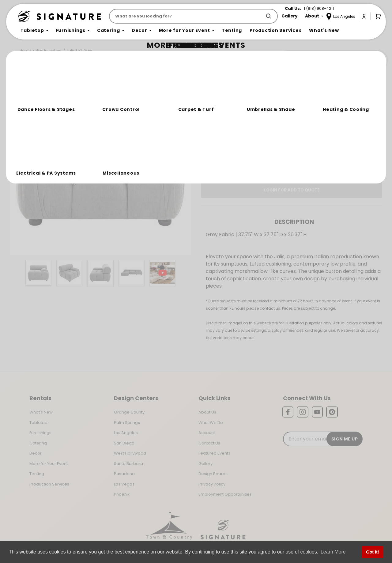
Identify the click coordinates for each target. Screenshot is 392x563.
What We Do (211, 423)
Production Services (49, 484)
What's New (41, 412)
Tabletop (38, 423)
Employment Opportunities (225, 494)
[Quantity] (353, 130)
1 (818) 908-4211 (319, 8)
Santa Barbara (128, 464)
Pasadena (124, 474)
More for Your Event (49, 464)
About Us (207, 412)
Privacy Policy (212, 484)
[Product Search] (187, 16)
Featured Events (214, 453)
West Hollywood (130, 453)
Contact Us (209, 443)
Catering (38, 443)
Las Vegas (124, 484)
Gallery (205, 464)
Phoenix (122, 494)
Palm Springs (127, 423)
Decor (36, 453)
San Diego (124, 443)
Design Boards (213, 474)
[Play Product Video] (162, 273)
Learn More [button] (333, 552)
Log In (271, 169)
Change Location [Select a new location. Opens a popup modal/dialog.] (312, 151)
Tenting (37, 474)
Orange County (129, 412)
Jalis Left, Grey (79, 50)
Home (25, 51)
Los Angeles (126, 433)
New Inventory (48, 51)
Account (207, 433)
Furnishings (40, 433)
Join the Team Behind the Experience (332, 60)
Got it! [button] (372, 552)
